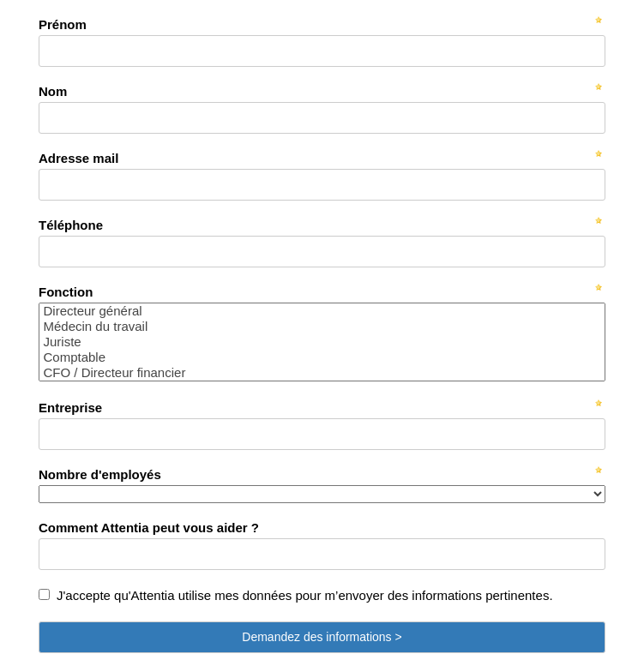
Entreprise (70, 408)
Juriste (322, 342)
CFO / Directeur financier (322, 373)
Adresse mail (78, 158)
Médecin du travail (322, 327)
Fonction (66, 292)
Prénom (63, 24)
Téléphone (71, 225)
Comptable (322, 357)
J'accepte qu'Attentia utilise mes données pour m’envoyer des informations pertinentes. (305, 595)
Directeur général (322, 311)
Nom (53, 91)
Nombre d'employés (100, 474)
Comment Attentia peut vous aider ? (149, 528)
